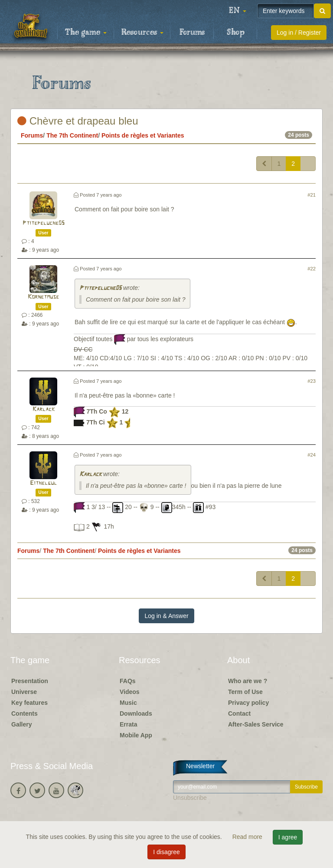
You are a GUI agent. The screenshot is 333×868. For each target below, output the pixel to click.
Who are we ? (248, 681)
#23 (312, 381)
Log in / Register (299, 33)
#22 (312, 269)
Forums (192, 33)
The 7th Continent (72, 135)
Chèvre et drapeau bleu (78, 121)
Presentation (30, 681)
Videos (130, 692)
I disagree (166, 852)
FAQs (128, 681)
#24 (312, 455)
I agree (288, 837)
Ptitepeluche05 (44, 223)
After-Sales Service (256, 724)
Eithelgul (43, 483)
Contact (239, 713)
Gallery (21, 724)
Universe (24, 692)
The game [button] (86, 33)
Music (128, 703)
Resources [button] (142, 33)
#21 (312, 195)
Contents (24, 713)
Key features (29, 703)
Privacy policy (248, 703)
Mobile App (136, 735)
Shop (236, 33)
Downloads (136, 713)
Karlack (44, 409)
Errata (128, 724)
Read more (248, 837)
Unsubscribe (190, 798)
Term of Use (245, 692)
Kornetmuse (43, 297)
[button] (238, 11)
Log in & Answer (166, 616)
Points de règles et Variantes (143, 135)
